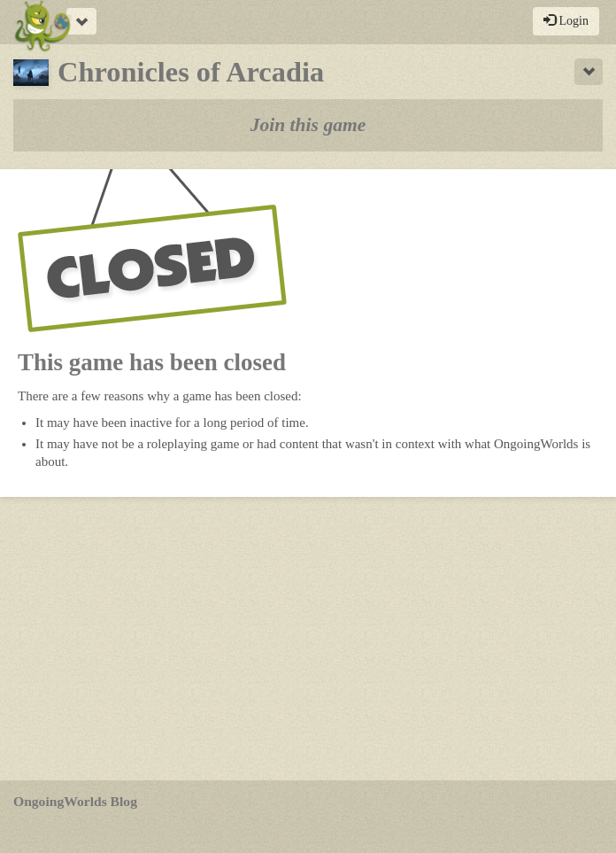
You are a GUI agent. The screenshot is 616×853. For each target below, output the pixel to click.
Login (566, 20)
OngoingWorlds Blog (75, 801)
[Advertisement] (308, 639)
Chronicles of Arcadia (169, 72)
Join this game (308, 125)
